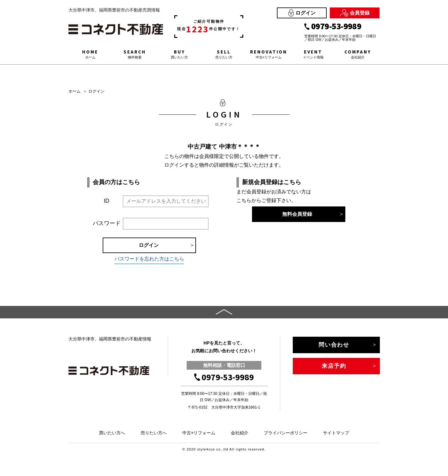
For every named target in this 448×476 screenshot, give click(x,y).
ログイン (302, 13)
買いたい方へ (112, 433)
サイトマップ (336, 433)
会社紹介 (240, 433)
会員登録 (355, 13)
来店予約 (334, 366)
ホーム (75, 91)
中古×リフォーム (199, 433)
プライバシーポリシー (286, 433)
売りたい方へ (154, 433)
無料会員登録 (297, 214)
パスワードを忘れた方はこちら (149, 259)
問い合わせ (334, 345)
